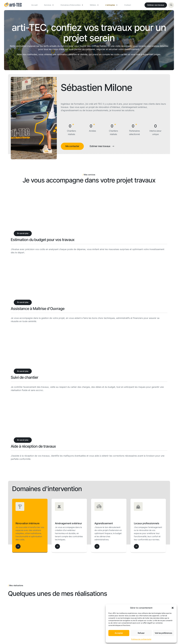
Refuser (141, 633)
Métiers (92, 5)
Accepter (119, 633)
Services (49, 5)
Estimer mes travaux (103, 146)
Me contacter (73, 146)
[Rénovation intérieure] (18, 417)
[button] (173, 608)
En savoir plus (23, 234)
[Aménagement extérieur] (57, 421)
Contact (130, 5)
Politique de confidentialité (141, 639)
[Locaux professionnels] (136, 420)
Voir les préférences (163, 633)
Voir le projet (19, 524)
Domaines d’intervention (71, 5)
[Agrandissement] (97, 417)
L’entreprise (112, 5)
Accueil (32, 5)
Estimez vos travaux (155, 5)
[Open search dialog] (171, 5)
